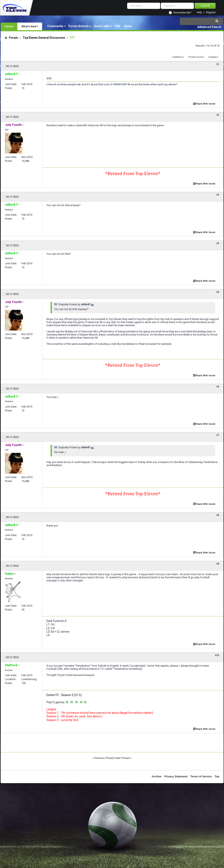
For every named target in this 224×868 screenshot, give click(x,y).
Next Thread (123, 758)
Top (217, 776)
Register (211, 13)
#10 (217, 655)
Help (199, 13)
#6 (218, 387)
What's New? (30, 26)
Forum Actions (78, 26)
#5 (218, 292)
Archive (157, 776)
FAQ (117, 26)
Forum (9, 26)
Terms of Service (201, 776)
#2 (218, 115)
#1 (218, 64)
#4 (218, 243)
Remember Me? (182, 13)
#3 (218, 195)
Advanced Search (209, 27)
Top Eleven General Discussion (44, 38)
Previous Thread (104, 758)
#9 (218, 564)
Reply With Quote (205, 103)
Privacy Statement (176, 776)
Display (212, 57)
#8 (218, 515)
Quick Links (102, 26)
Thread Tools (195, 57)
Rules (128, 26)
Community (55, 26)
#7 (218, 435)
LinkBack (177, 57)
